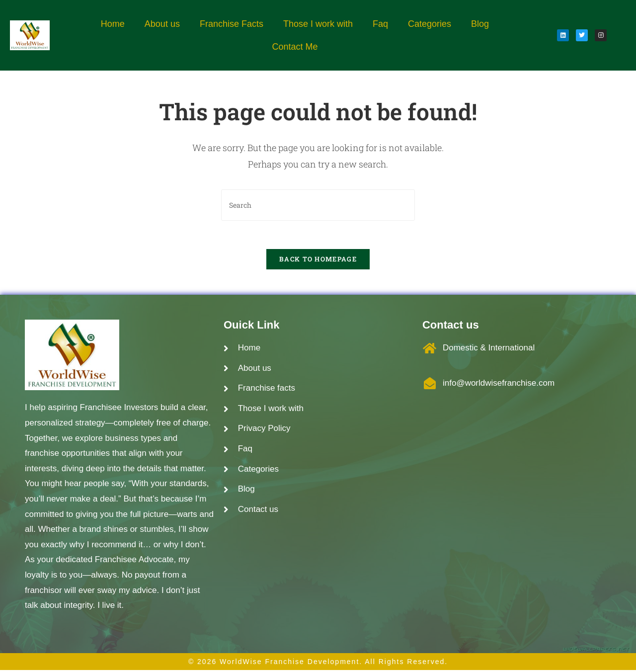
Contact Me (295, 47)
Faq (380, 24)
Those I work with (318, 24)
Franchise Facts (232, 24)
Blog (480, 24)
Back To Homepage (318, 261)
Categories (430, 24)
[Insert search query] (318, 205)
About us (162, 24)
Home (113, 24)
